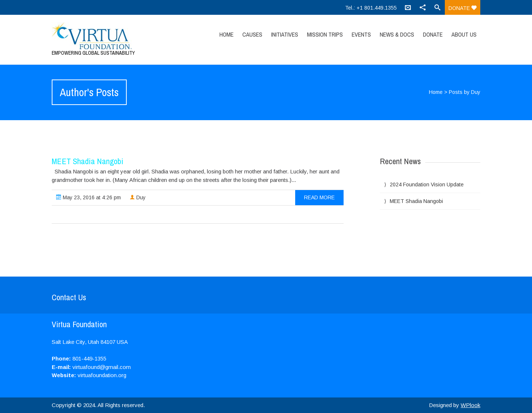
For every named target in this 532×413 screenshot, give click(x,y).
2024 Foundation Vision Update (427, 185)
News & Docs (397, 34)
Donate (463, 8)
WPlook (470, 405)
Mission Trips (325, 34)
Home (226, 34)
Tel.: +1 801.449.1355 (371, 8)
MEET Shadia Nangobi (88, 161)
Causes (252, 34)
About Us (464, 34)
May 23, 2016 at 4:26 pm (88, 197)
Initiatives (285, 34)
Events (361, 34)
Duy (138, 197)
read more (319, 197)
